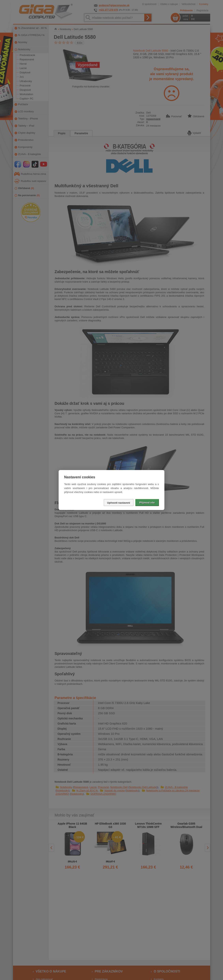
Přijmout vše (147, 503)
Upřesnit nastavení (119, 503)
